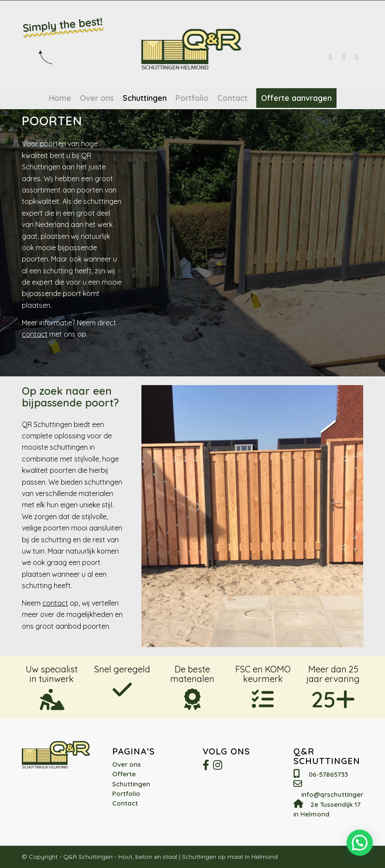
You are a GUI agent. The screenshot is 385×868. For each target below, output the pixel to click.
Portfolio (126, 794)
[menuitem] (60, 98)
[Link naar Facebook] (330, 57)
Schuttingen (131, 784)
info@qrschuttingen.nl (336, 794)
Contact (125, 803)
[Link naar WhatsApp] (344, 57)
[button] (359, 842)
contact (35, 334)
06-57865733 (328, 774)
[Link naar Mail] (357, 57)
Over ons (127, 764)
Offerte (124, 774)
